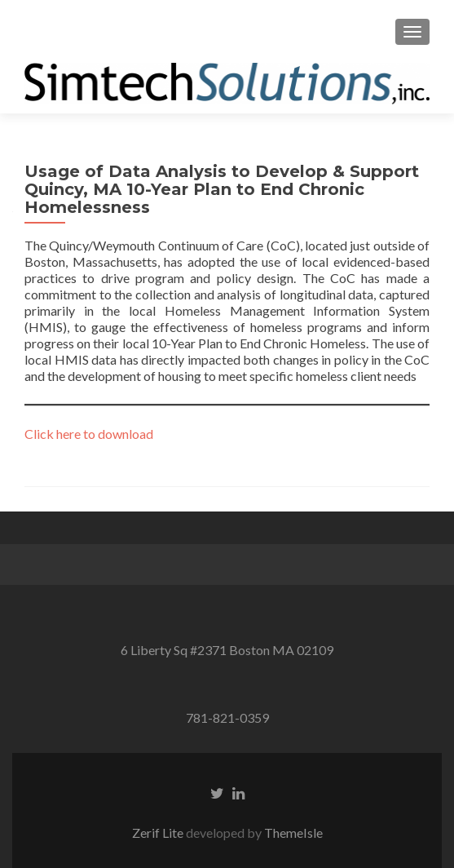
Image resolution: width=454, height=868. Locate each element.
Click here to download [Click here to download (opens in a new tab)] (89, 434)
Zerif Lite (159, 833)
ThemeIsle (293, 833)
